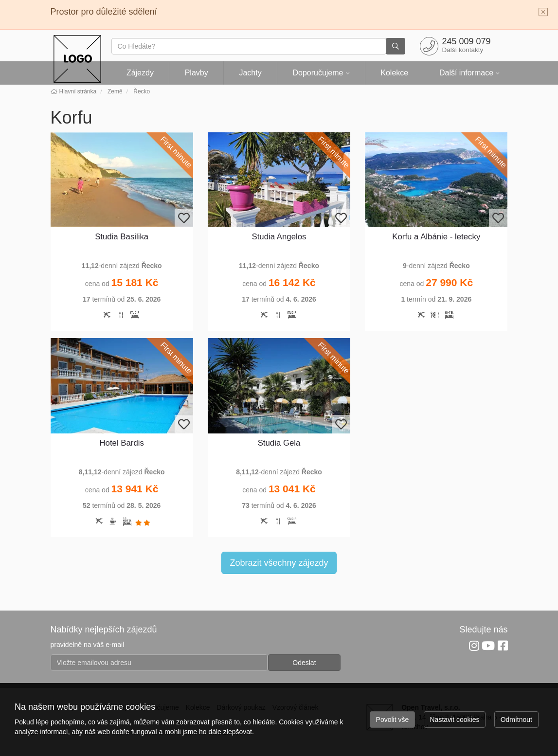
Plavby (197, 73)
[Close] (543, 13)
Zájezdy (140, 73)
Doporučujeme (318, 73)
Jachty (250, 73)
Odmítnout (516, 720)
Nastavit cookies (455, 720)
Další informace (466, 73)
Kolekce (394, 73)
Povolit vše (393, 720)
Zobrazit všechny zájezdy (279, 563)
